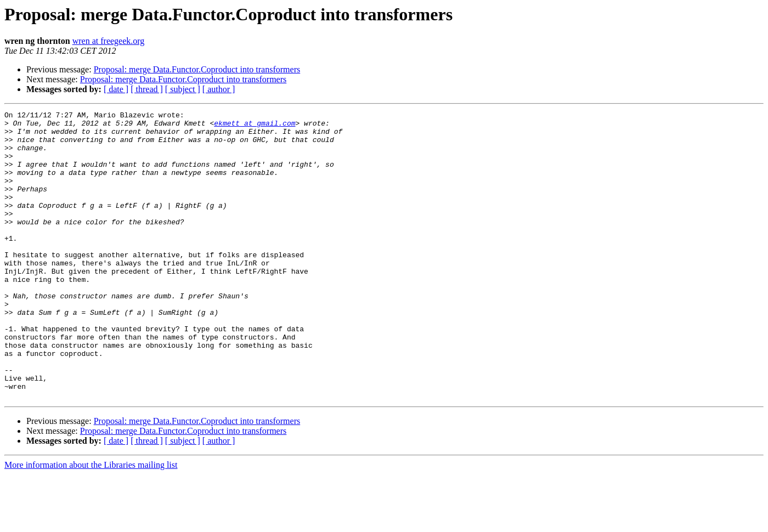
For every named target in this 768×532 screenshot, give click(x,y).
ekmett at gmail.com (255, 126)
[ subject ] (183, 89)
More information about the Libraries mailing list (91, 522)
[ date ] (116, 89)
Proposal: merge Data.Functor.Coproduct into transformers (197, 69)
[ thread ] (147, 89)
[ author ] (219, 89)
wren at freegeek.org (109, 41)
